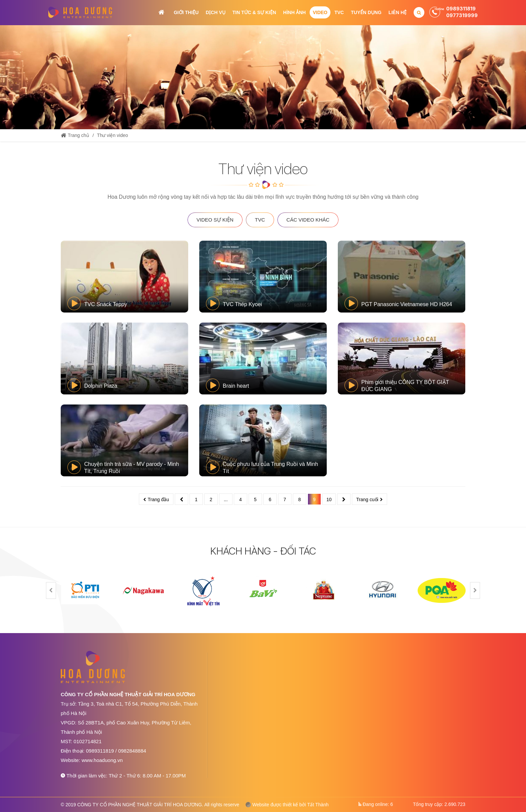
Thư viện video (112, 135)
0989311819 (461, 9)
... (226, 499)
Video (320, 12)
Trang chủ (161, 12)
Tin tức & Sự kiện (254, 12)
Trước (181, 499)
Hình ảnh (294, 12)
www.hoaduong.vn (102, 760)
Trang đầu (158, 499)
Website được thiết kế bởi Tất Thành (287, 805)
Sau (344, 499)
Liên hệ (398, 12)
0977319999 (462, 15)
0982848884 (132, 751)
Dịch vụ (216, 12)
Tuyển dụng (366, 12)
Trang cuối (367, 499)
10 (329, 499)
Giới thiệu (186, 12)
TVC (339, 12)
